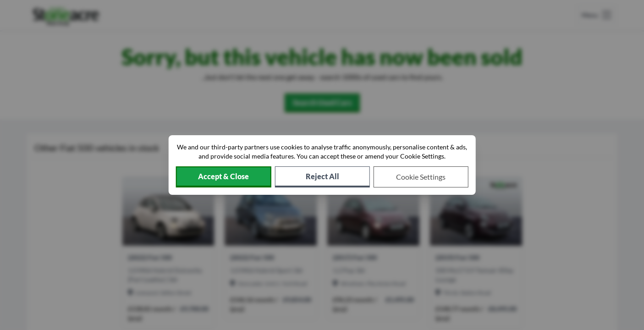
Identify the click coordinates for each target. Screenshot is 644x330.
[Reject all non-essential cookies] (322, 177)
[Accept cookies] (223, 177)
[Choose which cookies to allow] (421, 177)
